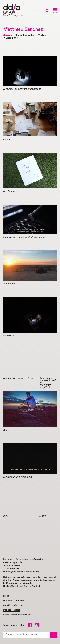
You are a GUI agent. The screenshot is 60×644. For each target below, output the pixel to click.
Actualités (12, 38)
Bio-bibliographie (25, 35)
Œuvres (7, 35)
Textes (42, 35)
